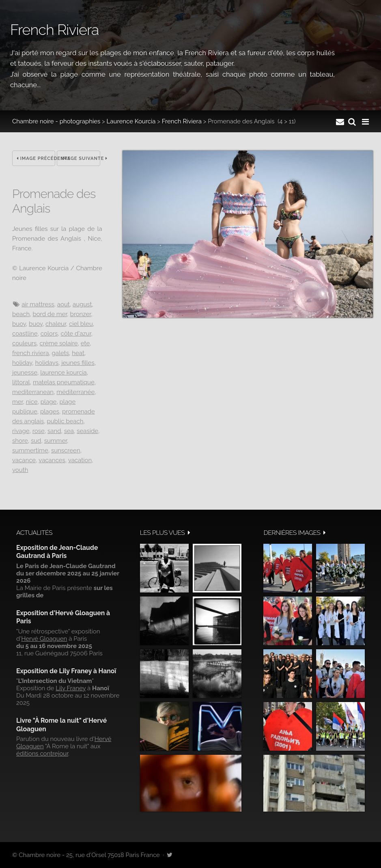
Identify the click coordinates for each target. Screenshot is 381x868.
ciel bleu (81, 324)
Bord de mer (50, 314)
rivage (21, 431)
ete (85, 343)
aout (63, 304)
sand (54, 431)
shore (20, 441)
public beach (65, 421)
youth (20, 470)
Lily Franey (71, 688)
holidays (47, 363)
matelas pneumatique (64, 382)
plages (50, 411)
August (82, 304)
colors (49, 334)
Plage (49, 402)
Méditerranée (75, 392)
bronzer (80, 314)
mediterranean (33, 392)
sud (36, 441)
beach (21, 314)
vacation (80, 460)
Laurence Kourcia (131, 121)
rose (39, 431)
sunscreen (66, 450)
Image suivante (81, 158)
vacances (52, 460)
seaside (87, 431)
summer (56, 441)
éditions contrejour (42, 754)
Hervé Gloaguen (44, 639)
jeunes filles (78, 363)
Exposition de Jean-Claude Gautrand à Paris (57, 552)
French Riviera (182, 121)
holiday (22, 363)
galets (61, 353)
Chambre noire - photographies (56, 121)
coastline (25, 334)
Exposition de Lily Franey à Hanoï (66, 671)
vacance (24, 460)
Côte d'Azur (76, 334)
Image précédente (36, 158)
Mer (17, 402)
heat (78, 353)
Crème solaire (59, 343)
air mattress (38, 304)
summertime (30, 450)
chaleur (56, 324)
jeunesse (25, 373)
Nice (32, 402)
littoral (21, 382)
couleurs (24, 343)
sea (69, 431)
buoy (19, 324)
